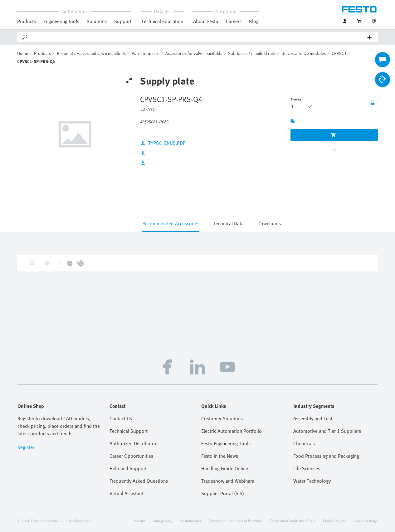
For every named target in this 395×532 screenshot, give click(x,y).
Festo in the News (220, 456)
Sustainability (191, 521)
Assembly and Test (313, 418)
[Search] (198, 37)
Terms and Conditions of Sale (293, 521)
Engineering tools (61, 21)
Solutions (97, 21)
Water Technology (312, 481)
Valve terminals (146, 53)
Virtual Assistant (126, 493)
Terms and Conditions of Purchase (236, 521)
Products (27, 21)
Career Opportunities (131, 456)
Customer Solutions (222, 418)
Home (23, 53)
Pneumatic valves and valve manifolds (91, 53)
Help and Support (128, 468)
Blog (254, 21)
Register (26, 447)
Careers (234, 21)
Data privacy (163, 521)
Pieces (296, 99)
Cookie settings (366, 521)
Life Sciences (307, 468)
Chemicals (304, 443)
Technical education (162, 21)
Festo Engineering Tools (226, 443)
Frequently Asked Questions (139, 481)
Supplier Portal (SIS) (223, 493)
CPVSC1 (339, 53)
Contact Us (121, 418)
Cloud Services (335, 521)
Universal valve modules (304, 53)
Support (123, 21)
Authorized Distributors (134, 443)
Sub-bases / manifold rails (252, 53)
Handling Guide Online (225, 468)
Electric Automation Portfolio (232, 431)
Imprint (139, 521)
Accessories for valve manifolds (194, 53)
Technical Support (129, 431)
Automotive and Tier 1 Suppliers (327, 431)
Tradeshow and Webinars (228, 481)
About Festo (206, 21)
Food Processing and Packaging (326, 456)
